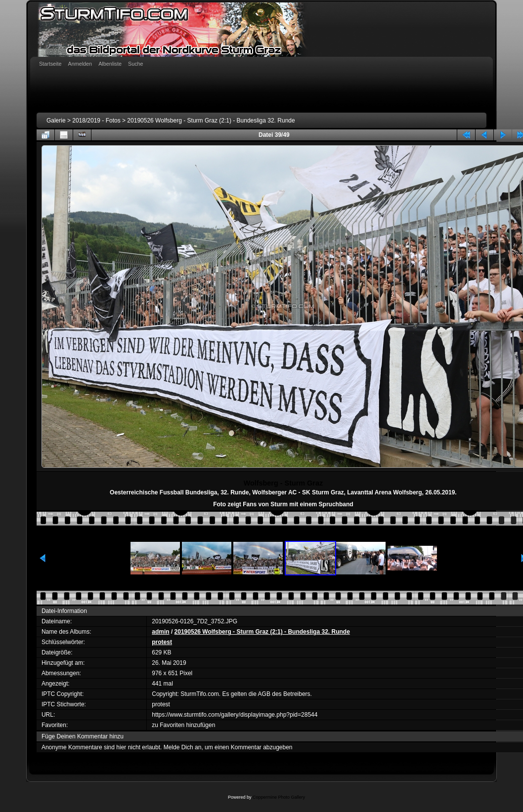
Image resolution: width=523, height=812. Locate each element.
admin (160, 632)
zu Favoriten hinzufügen (183, 725)
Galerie (56, 121)
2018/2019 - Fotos (96, 121)
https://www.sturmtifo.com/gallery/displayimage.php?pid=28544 (235, 715)
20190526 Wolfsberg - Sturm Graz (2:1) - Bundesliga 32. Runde (211, 121)
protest (162, 642)
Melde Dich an (183, 747)
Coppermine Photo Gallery (279, 797)
